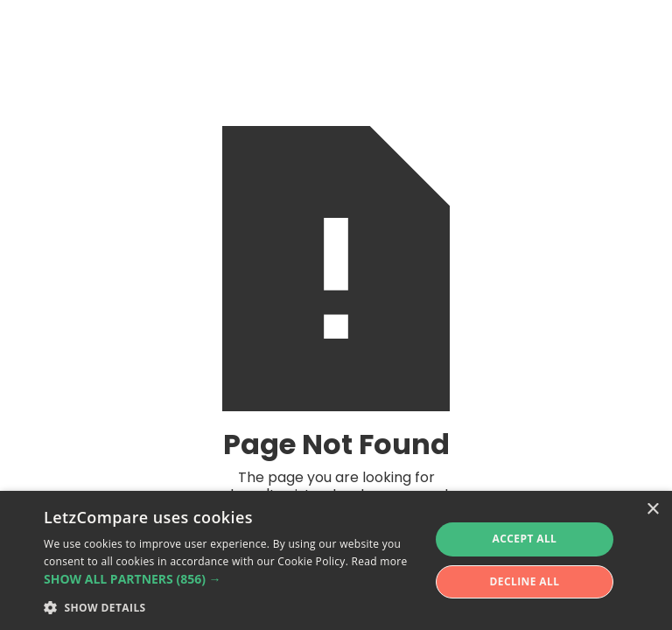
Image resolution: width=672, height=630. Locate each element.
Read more (380, 561)
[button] (231, 579)
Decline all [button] (525, 581)
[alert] (336, 560)
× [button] (652, 510)
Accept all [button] (525, 539)
